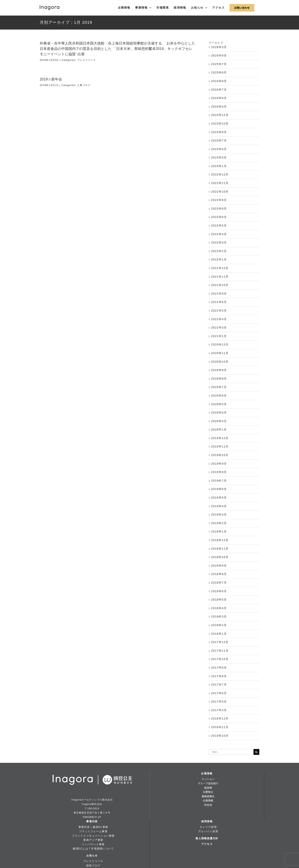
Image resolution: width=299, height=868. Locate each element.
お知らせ (92, 856)
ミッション (208, 779)
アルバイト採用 (208, 831)
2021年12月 (220, 268)
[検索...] (231, 752)
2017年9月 (219, 668)
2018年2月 (219, 625)
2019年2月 (219, 523)
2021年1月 (219, 336)
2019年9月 (219, 464)
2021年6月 (219, 302)
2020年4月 (219, 413)
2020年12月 (220, 344)
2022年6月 (219, 217)
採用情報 (207, 821)
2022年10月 (220, 192)
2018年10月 (220, 557)
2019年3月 (219, 515)
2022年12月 (220, 174)
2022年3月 (219, 242)
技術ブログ (93, 866)
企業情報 (207, 773)
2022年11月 (220, 183)
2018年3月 (219, 617)
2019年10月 (220, 455)
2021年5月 (219, 311)
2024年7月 (219, 90)
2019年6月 (219, 489)
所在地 (208, 805)
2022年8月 (219, 209)
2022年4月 (219, 234)
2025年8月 (219, 55)
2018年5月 (219, 600)
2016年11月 (220, 727)
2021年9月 (219, 294)
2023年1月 (219, 166)
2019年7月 (219, 481)
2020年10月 (220, 362)
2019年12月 (220, 438)
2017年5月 (219, 702)
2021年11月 (220, 277)
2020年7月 (219, 387)
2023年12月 (220, 115)
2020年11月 (220, 353)
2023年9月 (219, 132)
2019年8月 (219, 472)
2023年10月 (220, 124)
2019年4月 (219, 506)
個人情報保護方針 (207, 838)
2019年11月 (220, 446)
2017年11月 (220, 651)
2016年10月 (220, 736)
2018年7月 (219, 583)
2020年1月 (219, 430)
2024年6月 (219, 98)
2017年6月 (219, 693)
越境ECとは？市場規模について (93, 849)
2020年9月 (219, 370)
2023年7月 (219, 141)
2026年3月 (219, 47)
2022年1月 (219, 259)
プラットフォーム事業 (93, 831)
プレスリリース (86, 60)
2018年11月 (220, 549)
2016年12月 (220, 719)
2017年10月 (220, 659)
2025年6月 (219, 72)
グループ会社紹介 (208, 783)
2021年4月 (219, 319)
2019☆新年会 (51, 79)
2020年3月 (219, 421)
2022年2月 (219, 251)
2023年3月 (219, 157)
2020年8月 (219, 379)
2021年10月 (220, 285)
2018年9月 (219, 566)
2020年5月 (219, 404)
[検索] (256, 752)
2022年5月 (219, 226)
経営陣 (208, 788)
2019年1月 (219, 531)
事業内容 (92, 821)
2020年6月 (219, 396)
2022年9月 (219, 200)
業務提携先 (208, 796)
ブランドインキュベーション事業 (93, 836)
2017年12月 (220, 642)
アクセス (207, 844)
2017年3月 (219, 710)
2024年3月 (219, 107)
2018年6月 (219, 591)
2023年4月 (219, 149)
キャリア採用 (208, 827)
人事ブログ (84, 85)
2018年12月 (220, 540)
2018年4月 (219, 608)
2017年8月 (219, 676)
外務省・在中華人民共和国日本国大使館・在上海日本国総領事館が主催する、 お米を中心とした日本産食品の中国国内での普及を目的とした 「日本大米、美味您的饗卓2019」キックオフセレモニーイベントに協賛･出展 (117, 49)
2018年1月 (219, 634)
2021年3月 (219, 328)
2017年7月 (219, 685)
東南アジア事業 (93, 840)
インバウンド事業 (93, 844)
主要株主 (208, 792)
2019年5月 (219, 498)
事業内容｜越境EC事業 (93, 827)
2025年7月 (219, 64)
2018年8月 (219, 574)
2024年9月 (219, 81)
